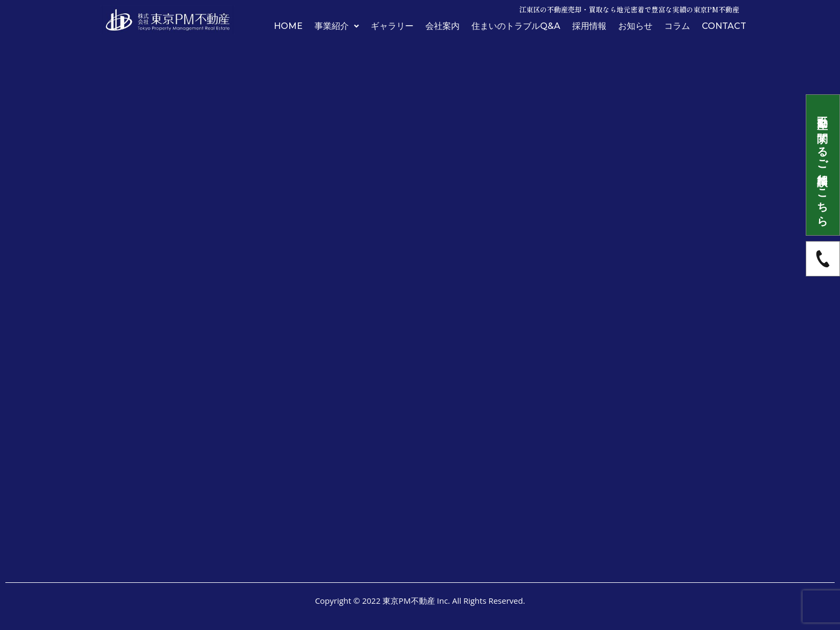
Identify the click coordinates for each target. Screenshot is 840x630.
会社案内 (442, 26)
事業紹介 (337, 26)
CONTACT (724, 26)
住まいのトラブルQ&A (516, 26)
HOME (288, 26)
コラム (677, 26)
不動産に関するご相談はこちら (823, 165)
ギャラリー (392, 26)
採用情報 (589, 26)
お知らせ (635, 26)
